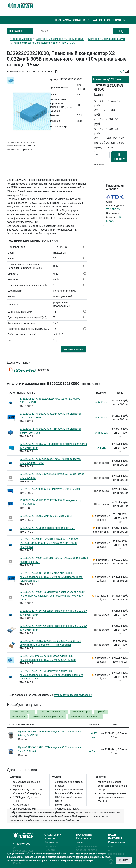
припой (101, 712)
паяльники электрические (48, 716)
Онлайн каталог (99, 20)
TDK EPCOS (113, 210)
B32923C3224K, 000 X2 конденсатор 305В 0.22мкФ (50, 489)
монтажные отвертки (53, 712)
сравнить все (91, 384)
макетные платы (22, 712)
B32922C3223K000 (25, 370)
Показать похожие (73, 349)
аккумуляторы (81, 712)
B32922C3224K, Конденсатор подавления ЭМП (48, 528)
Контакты (50, 838)
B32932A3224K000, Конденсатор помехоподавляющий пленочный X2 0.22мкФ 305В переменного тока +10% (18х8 (52, 596)
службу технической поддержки (73, 695)
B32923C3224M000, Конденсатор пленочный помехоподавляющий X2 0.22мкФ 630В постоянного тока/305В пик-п (51, 577)
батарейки (19, 716)
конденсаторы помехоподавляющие (36, 43)
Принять (124, 860)
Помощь (119, 20)
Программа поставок (70, 20)
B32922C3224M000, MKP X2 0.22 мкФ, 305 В (46, 516)
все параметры (59, 127)
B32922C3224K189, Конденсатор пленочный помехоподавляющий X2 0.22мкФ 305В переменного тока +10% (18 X (51, 675)
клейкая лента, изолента (85, 716)
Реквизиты (51, 842)
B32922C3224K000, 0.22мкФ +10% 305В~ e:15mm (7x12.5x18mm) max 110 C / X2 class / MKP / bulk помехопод (49, 543)
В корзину (119, 157)
